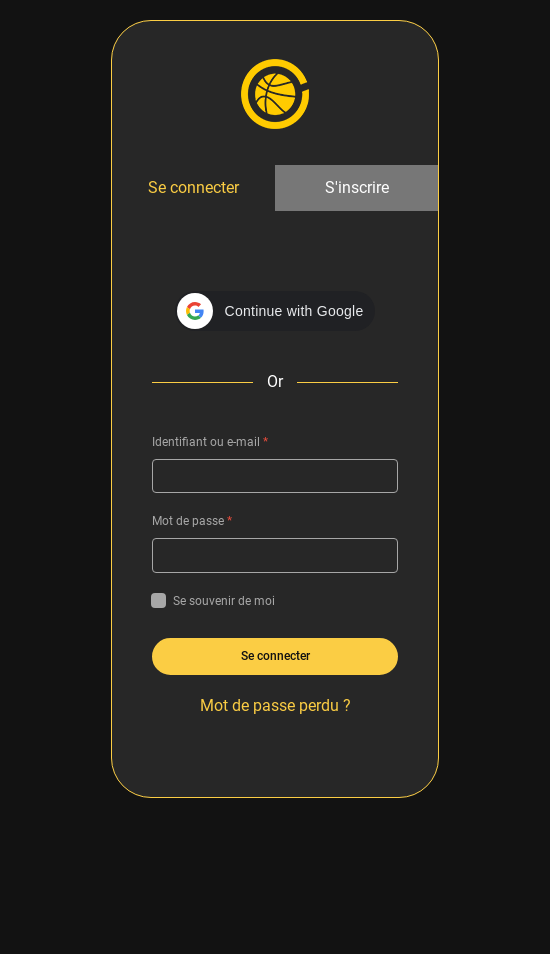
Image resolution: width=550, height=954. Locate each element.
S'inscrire (357, 187)
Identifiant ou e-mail (210, 442)
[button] (275, 311)
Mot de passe (192, 521)
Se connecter (193, 187)
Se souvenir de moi (213, 601)
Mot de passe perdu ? (275, 705)
